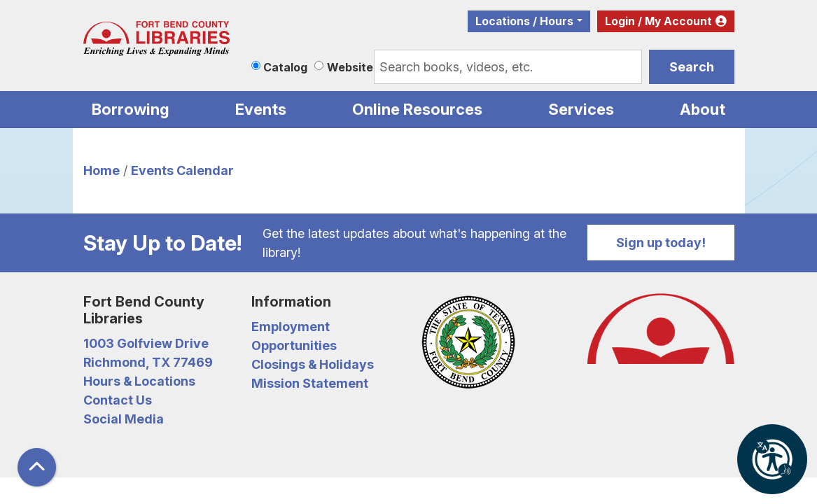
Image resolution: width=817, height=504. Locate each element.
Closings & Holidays (313, 364)
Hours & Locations (139, 381)
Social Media (124, 419)
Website (350, 67)
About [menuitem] (703, 109)
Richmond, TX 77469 (148, 362)
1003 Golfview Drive (146, 343)
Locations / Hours (524, 21)
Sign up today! (661, 243)
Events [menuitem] (261, 109)
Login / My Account (658, 21)
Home (102, 170)
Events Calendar (182, 170)
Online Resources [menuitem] (417, 109)
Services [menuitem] (581, 109)
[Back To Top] (37, 467)
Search (692, 67)
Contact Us (118, 400)
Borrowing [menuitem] (131, 109)
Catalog (285, 67)
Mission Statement (310, 383)
